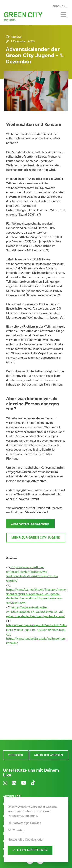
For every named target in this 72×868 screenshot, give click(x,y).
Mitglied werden (49, 755)
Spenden (16, 755)
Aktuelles (12, 796)
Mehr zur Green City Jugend (36, 537)
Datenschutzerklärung (22, 816)
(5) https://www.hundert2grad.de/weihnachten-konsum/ (36, 639)
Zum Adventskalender (30, 524)
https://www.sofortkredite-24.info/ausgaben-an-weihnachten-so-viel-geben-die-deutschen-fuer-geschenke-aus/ (35, 612)
